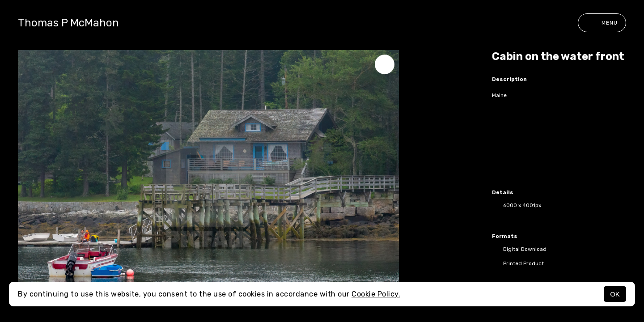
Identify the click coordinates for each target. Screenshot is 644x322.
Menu (602, 23)
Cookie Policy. (376, 294)
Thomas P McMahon (68, 23)
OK (615, 294)
